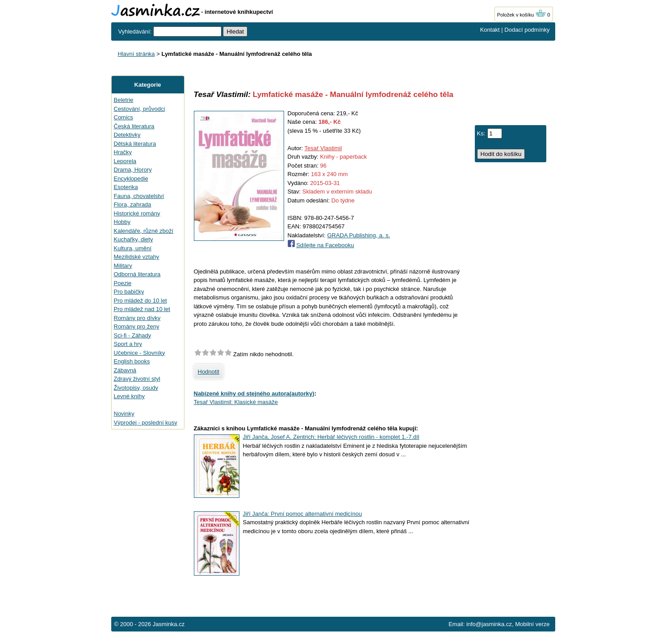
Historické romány (137, 213)
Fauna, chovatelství (139, 196)
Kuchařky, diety (134, 239)
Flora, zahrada (133, 204)
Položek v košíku (522, 15)
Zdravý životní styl (137, 379)
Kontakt (490, 30)
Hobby (122, 222)
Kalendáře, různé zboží (144, 231)
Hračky (123, 152)
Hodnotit (209, 372)
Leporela (125, 161)
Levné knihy (129, 396)
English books (132, 361)
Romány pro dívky (137, 318)
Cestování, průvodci (140, 109)
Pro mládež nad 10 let (142, 309)
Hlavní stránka (136, 54)
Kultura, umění (133, 248)
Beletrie (124, 100)
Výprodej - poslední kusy (146, 423)
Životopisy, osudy (136, 388)
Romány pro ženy (137, 326)
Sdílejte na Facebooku (325, 245)
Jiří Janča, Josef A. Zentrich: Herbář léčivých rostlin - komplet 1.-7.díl (331, 437)
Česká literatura (134, 126)
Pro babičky (129, 292)
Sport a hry (128, 344)
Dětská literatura (135, 144)
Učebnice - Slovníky (140, 353)
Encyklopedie (131, 179)
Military (123, 266)
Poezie (123, 283)
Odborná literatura (137, 274)
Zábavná (125, 370)
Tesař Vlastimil (323, 148)
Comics (124, 117)
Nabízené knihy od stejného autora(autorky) (254, 394)
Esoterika (126, 187)
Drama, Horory (133, 170)
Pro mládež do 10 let (140, 301)
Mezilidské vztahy (137, 257)
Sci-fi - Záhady (133, 335)
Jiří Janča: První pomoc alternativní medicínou (303, 514)
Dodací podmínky (527, 30)
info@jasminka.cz (489, 624)
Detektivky (127, 135)
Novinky (124, 414)
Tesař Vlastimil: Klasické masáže (236, 402)
